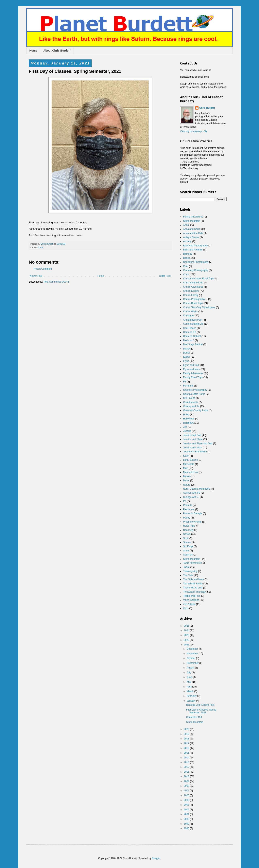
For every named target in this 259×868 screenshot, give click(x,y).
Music (186, 480)
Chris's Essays (191, 291)
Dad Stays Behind (193, 344)
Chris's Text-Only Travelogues (199, 307)
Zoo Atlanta (189, 604)
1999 (187, 824)
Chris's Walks (190, 312)
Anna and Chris (192, 229)
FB (185, 382)
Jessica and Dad (192, 435)
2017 (187, 743)
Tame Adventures (193, 563)
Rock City (188, 530)
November (193, 654)
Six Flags (188, 546)
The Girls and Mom (193, 579)
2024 (187, 630)
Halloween (189, 419)
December (193, 649)
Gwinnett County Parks (196, 410)
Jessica (187, 431)
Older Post (165, 276)
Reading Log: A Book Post (200, 705)
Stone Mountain (192, 221)
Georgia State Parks (194, 394)
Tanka (186, 567)
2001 (187, 814)
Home (33, 51)
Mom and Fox (191, 472)
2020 (187, 729)
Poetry (187, 518)
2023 (187, 635)
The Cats (188, 575)
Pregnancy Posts (192, 522)
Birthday (188, 254)
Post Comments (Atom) (56, 282)
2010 (187, 776)
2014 (187, 758)
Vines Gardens (191, 600)
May (189, 682)
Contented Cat (194, 717)
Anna (186, 225)
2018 (187, 739)
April (189, 687)
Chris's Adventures (193, 287)
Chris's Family (191, 295)
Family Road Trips (193, 377)
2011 (187, 772)
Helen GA (188, 423)
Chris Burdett (207, 108)
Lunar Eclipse (191, 460)
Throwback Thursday (194, 592)
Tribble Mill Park (192, 596)
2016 (187, 748)
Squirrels (188, 555)
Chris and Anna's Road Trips (198, 279)
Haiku (186, 415)
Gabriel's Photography (195, 390)
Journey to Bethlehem (195, 452)
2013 (187, 762)
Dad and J (189, 340)
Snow (186, 551)
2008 (187, 786)
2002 (187, 810)
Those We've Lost (193, 588)
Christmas (189, 316)
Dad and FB (190, 332)
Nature (187, 485)
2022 (187, 640)
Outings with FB (192, 493)
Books (186, 258)
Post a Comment (43, 269)
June (190, 677)
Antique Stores (191, 237)
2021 (187, 645)
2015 (187, 753)
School (187, 534)
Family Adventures (193, 217)
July (189, 673)
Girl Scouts (189, 398)
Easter (187, 357)
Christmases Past (193, 320)
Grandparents (191, 402)
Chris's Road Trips (193, 303)
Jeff (185, 427)
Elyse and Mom (192, 369)
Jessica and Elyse (193, 439)
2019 (187, 734)
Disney (187, 349)
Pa (185, 501)
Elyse (186, 361)
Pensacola (189, 509)
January (191, 701)
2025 (187, 626)
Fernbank (188, 386)
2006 (187, 795)
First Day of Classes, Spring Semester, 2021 (201, 711)
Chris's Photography (194, 299)
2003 (187, 805)
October (191, 658)
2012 (187, 767)
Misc (186, 468)
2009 (187, 781)
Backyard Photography (195, 246)
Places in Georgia (193, 513)
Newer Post (36, 276)
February (192, 696)
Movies (187, 476)
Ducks (186, 353)
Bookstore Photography (196, 262)
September (193, 663)
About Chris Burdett (57, 51)
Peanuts (188, 505)
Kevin (186, 456)
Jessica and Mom (193, 448)
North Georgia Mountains (197, 489)
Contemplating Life (193, 324)
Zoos (186, 608)
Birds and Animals (193, 250)
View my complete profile (194, 131)
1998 (187, 828)
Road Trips (189, 526)
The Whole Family (193, 584)
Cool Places (190, 328)
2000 (187, 819)
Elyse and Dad (191, 365)
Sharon (187, 542)
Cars (186, 266)
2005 (187, 800)
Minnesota (189, 464)
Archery (187, 241)
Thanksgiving (190, 571)
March (191, 691)
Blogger (156, 858)
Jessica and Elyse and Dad (198, 444)
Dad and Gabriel (192, 336)
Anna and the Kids (193, 233)
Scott (186, 538)
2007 (187, 791)
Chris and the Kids (193, 283)
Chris (41, 247)
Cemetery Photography (196, 270)
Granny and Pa (191, 406)
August (191, 668)
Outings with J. (191, 497)
